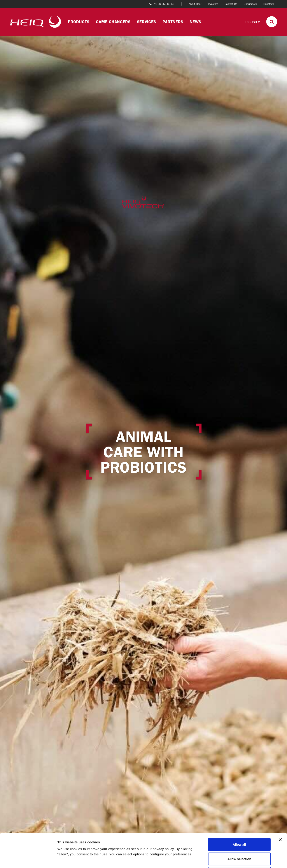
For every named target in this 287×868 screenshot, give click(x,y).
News (195, 22)
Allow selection (239, 825)
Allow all (239, 811)
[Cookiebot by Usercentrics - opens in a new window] (28, 859)
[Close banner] (280, 806)
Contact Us (231, 4)
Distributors (250, 4)
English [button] (252, 22)
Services (146, 22)
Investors (213, 4)
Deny (239, 839)
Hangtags (269, 4)
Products (79, 22)
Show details (230, 859)
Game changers (113, 22)
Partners (173, 22)
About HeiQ (195, 4)
